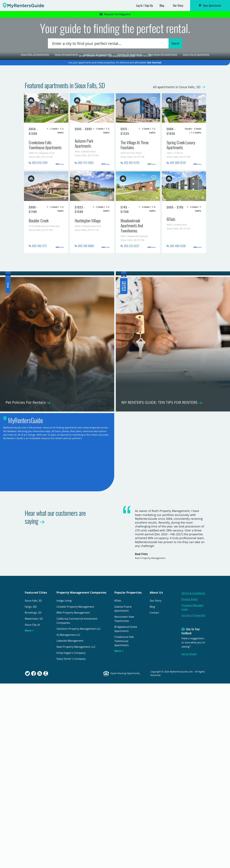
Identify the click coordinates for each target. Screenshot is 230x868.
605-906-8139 (178, 216)
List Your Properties (193, 800)
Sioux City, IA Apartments (196, 82)
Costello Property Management (75, 791)
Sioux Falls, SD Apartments (35, 82)
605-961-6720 (132, 216)
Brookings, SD (33, 797)
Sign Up (149, 5)
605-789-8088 (86, 300)
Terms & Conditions (193, 778)
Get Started (154, 116)
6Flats (118, 785)
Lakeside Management (70, 825)
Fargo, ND (31, 791)
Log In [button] (139, 5)
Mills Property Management (73, 797)
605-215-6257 (132, 300)
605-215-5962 (86, 216)
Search (175, 70)
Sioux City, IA (32, 809)
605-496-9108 (178, 300)
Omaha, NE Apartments (130, 82)
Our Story (178, 5)
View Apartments (212, 5)
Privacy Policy (190, 784)
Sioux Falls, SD (33, 785)
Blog (162, 5)
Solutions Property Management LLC (79, 813)
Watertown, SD (34, 803)
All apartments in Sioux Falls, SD (174, 141)
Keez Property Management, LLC (76, 831)
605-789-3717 (39, 300)
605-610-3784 (40, 216)
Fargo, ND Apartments (66, 82)
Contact (154, 797)
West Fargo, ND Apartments (163, 82)
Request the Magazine (115, 14)
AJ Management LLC (69, 819)
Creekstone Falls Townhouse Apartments (124, 826)
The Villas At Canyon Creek (122, 109)
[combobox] (109, 70)
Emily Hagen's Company (71, 837)
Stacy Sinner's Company (71, 843)
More (28, 815)
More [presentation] (58, 217)
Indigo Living (64, 785)
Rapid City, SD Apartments (98, 82)
